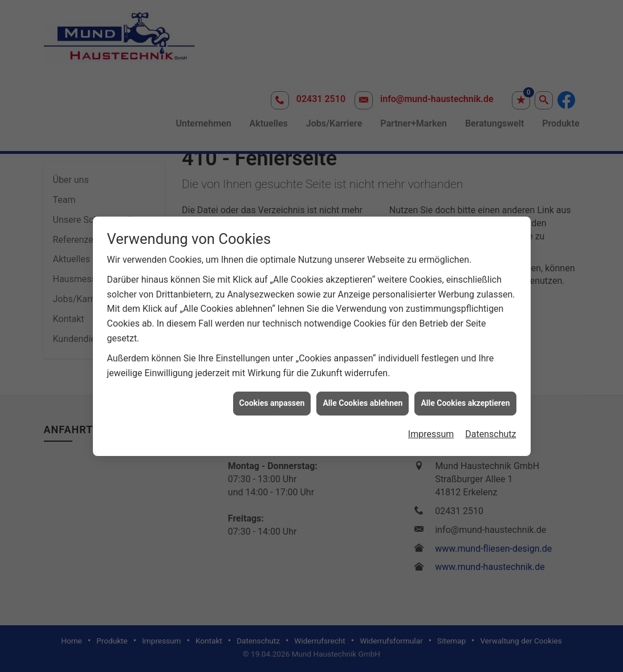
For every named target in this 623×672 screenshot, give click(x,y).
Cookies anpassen (272, 398)
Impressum (431, 429)
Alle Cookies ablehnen (363, 398)
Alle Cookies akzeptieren (465, 398)
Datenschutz (490, 429)
